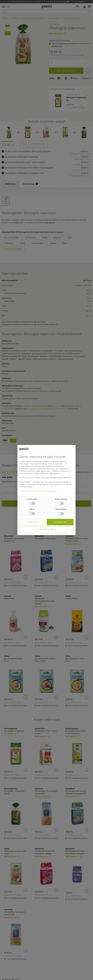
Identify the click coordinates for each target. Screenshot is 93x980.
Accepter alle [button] (60, 522)
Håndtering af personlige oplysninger (42, 491)
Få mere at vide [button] (46, 529)
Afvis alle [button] (33, 522)
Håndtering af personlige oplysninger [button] (35, 471)
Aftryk (22, 491)
